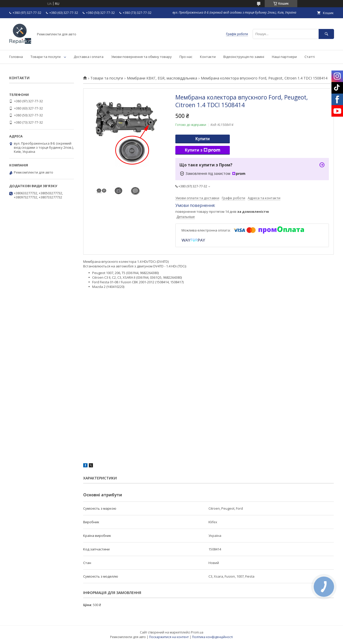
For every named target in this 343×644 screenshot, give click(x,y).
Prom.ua (197, 632)
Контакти (208, 57)
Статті (310, 57)
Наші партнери (284, 57)
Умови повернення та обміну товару (141, 57)
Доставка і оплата (89, 57)
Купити (203, 139)
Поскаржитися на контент (169, 637)
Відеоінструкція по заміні (244, 57)
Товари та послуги (46, 57)
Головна (16, 57)
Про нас (186, 57)
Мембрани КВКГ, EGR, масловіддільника (162, 78)
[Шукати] (326, 34)
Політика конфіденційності (212, 637)
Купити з (203, 150)
